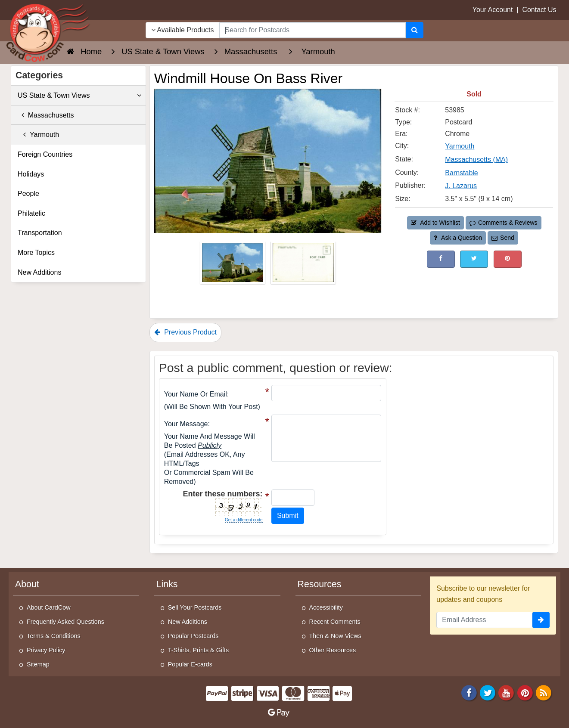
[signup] (541, 620)
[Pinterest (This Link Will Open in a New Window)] (508, 259)
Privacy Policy (46, 650)
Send (503, 238)
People (28, 194)
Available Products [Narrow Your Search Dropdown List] (183, 30)
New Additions (39, 272)
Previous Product (185, 332)
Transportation (40, 233)
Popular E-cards (190, 664)
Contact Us (539, 10)
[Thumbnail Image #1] (233, 265)
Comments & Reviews (503, 223)
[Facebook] (469, 692)
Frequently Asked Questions (65, 622)
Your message (186, 424)
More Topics (36, 252)
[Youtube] (507, 692)
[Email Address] (484, 620)
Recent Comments (335, 622)
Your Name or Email (196, 394)
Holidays (31, 174)
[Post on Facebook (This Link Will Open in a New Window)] (441, 259)
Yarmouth (38, 135)
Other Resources (333, 650)
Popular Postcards (193, 636)
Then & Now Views (335, 636)
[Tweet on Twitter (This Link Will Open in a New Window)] (474, 259)
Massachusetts (46, 115)
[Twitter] (488, 692)
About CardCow (49, 607)
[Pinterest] (525, 692)
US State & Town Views (79, 96)
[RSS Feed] (544, 692)
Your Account (493, 10)
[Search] (415, 30)
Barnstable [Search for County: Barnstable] (462, 173)
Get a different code (244, 520)
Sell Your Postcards (195, 607)
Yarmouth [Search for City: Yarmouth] (460, 146)
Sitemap (38, 664)
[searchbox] (313, 30)
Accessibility (326, 607)
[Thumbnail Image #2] (303, 265)
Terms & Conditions (54, 636)
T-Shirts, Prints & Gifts (199, 650)
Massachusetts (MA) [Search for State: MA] (476, 160)
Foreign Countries (45, 154)
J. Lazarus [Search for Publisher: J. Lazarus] (461, 186)
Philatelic (31, 213)
